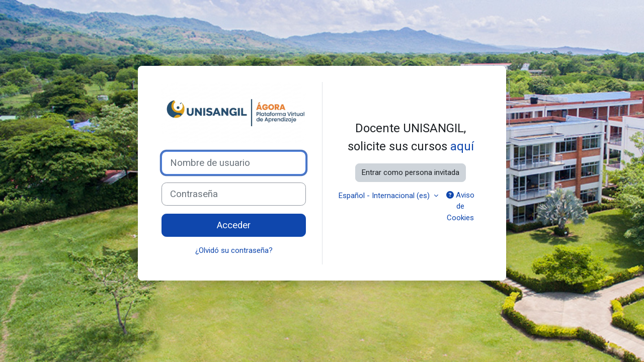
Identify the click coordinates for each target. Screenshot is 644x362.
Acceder (234, 225)
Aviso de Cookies (460, 206)
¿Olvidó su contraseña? (234, 250)
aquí (462, 146)
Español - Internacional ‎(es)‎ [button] (385, 196)
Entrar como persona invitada (411, 172)
